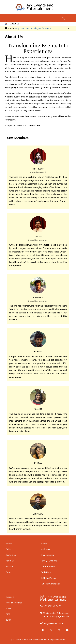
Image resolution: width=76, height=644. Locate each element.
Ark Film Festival (14, 603)
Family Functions (49, 561)
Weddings (45, 549)
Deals (9, 572)
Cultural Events (48, 567)
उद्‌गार (8, 620)
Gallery (9, 549)
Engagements (47, 555)
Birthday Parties (48, 578)
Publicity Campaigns (50, 584)
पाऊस (8, 609)
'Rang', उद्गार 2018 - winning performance (33, 28)
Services (10, 567)
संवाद (8, 614)
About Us (10, 561)
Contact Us (11, 555)
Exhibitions (46, 572)
